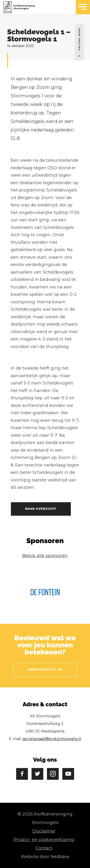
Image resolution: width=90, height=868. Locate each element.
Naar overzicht (41, 509)
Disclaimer (44, 831)
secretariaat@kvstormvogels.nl (52, 739)
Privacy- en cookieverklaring (44, 840)
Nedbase (60, 857)
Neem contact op (45, 670)
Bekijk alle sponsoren (45, 556)
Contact (44, 848)
